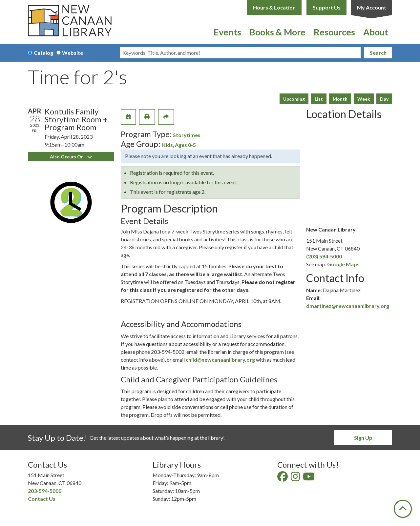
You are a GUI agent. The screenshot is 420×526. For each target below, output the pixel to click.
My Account (372, 7)
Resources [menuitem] (334, 32)
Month (340, 99)
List (319, 99)
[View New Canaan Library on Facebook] (283, 478)
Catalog (43, 53)
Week (364, 99)
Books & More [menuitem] (277, 32)
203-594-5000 (45, 491)
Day (384, 99)
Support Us (327, 7)
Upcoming (294, 99)
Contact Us (42, 499)
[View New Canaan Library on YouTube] (309, 478)
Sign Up (363, 438)
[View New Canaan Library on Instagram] (296, 478)
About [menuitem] (376, 32)
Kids (168, 145)
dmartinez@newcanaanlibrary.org (348, 306)
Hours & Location (274, 7)
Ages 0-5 (185, 145)
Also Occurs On (71, 157)
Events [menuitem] (227, 32)
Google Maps (343, 264)
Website (73, 53)
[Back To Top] (403, 509)
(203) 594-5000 (324, 256)
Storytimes (187, 135)
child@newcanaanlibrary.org (220, 360)
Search (378, 53)
